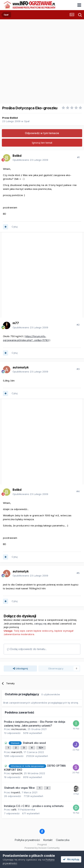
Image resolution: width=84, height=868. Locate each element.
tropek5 (16, 792)
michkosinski (19, 729)
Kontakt (48, 840)
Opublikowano (30, 160)
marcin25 (17, 752)
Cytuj (15, 227)
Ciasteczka (63, 840)
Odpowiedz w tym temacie (42, 133)
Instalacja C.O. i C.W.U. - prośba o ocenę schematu (34, 806)
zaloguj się (40, 624)
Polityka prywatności (27, 840)
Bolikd (14, 118)
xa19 (14, 810)
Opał (27, 121)
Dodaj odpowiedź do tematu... (27, 649)
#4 (78, 491)
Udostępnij (20, 668)
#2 (78, 325)
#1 (78, 157)
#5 (78, 573)
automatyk (21, 367)
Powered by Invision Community (42, 848)
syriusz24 (17, 773)
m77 (16, 323)
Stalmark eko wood (34, 743)
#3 (78, 369)
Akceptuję (71, 859)
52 (41, 748)
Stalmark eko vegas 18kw (20, 788)
